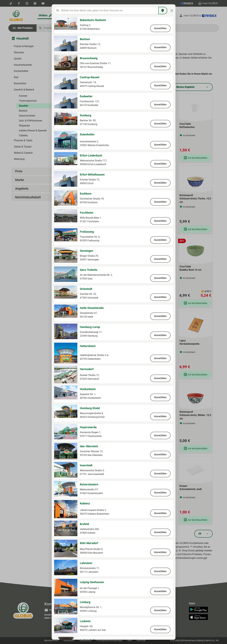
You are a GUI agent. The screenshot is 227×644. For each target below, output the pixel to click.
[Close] (172, 11)
